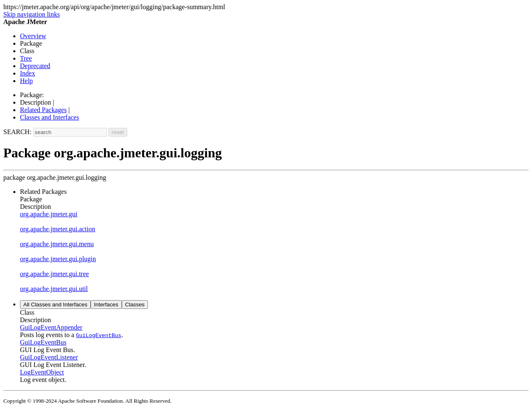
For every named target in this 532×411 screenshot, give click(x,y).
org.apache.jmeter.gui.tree (54, 274)
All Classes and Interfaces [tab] (55, 305)
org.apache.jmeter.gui (49, 214)
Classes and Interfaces (49, 117)
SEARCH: (17, 132)
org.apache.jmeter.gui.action (58, 229)
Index (27, 73)
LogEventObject (42, 372)
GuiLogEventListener (49, 357)
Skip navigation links (32, 14)
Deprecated (35, 66)
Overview (33, 36)
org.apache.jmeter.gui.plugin (58, 259)
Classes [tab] (135, 305)
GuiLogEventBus (43, 342)
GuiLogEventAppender (51, 327)
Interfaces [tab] (106, 305)
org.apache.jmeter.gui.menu (57, 244)
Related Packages (43, 110)
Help (26, 81)
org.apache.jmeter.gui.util (54, 289)
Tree (26, 58)
